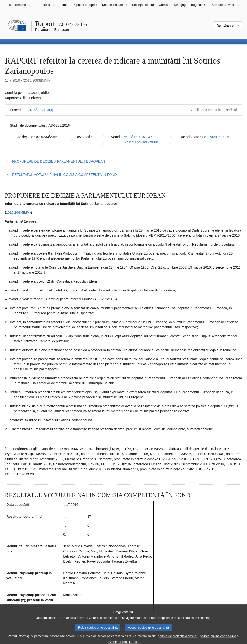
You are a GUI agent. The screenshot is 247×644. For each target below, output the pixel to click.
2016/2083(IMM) (41, 110)
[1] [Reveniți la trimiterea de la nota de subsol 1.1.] (7, 449)
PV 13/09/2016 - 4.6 (138, 137)
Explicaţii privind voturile (141, 142)
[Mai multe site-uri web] (226, 5)
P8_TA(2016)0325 (216, 137)
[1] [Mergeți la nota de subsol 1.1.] (44, 272)
